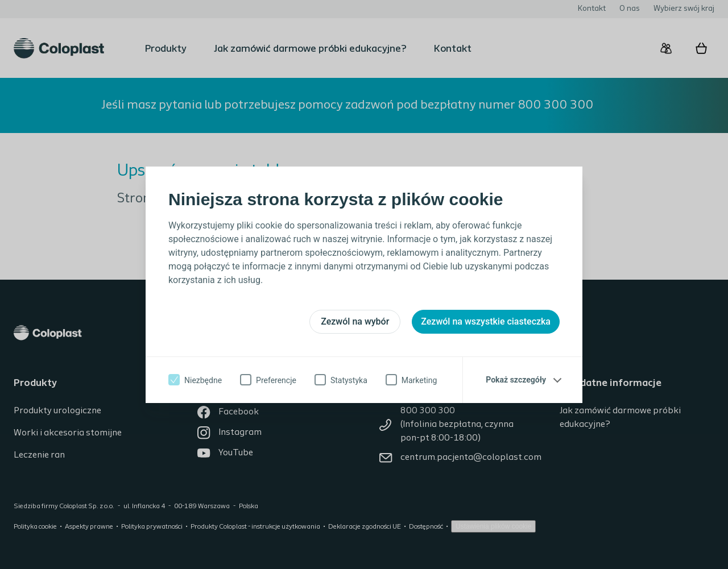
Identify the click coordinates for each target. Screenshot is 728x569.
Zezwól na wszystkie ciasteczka (486, 321)
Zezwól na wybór (355, 321)
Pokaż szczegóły (516, 380)
